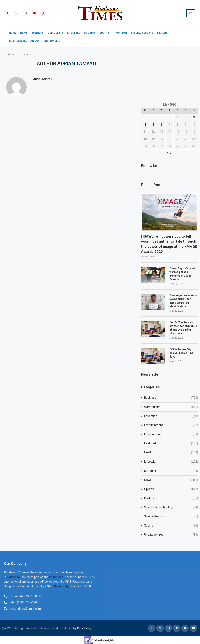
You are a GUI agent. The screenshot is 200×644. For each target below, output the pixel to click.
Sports (105, 33)
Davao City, (62, 586)
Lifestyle (74, 33)
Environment (53, 41)
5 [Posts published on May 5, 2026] (153, 125)
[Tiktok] (43, 13)
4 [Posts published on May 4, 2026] (145, 125)
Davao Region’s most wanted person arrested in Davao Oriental (182, 274)
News (24, 33)
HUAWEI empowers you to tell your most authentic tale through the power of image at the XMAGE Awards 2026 (169, 244)
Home (13, 33)
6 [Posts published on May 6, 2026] (161, 125)
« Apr (168, 153)
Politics (90, 33)
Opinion (121, 33)
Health (162, 33)
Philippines (56, 577)
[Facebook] (7, 13)
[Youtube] (34, 13)
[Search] (191, 13)
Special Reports (142, 33)
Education (171, 416)
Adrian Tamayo (42, 79)
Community (55, 33)
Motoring (171, 471)
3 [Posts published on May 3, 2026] (194, 117)
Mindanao (14, 577)
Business (37, 33)
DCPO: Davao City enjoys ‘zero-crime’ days (182, 353)
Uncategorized (171, 535)
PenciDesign (85, 628)
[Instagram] (25, 13)
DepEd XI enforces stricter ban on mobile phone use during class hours (183, 328)
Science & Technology (24, 41)
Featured (171, 443)
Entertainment (171, 425)
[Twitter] (16, 13)
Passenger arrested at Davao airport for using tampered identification (183, 301)
